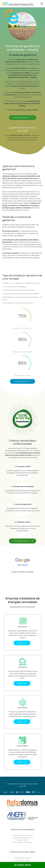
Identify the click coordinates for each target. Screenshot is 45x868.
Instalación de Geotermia (23, 838)
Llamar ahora (22, 865)
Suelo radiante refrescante (23, 842)
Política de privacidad (22, 858)
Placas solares (22, 840)
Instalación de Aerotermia (23, 835)
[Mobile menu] (42, 4)
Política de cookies (23, 860)
